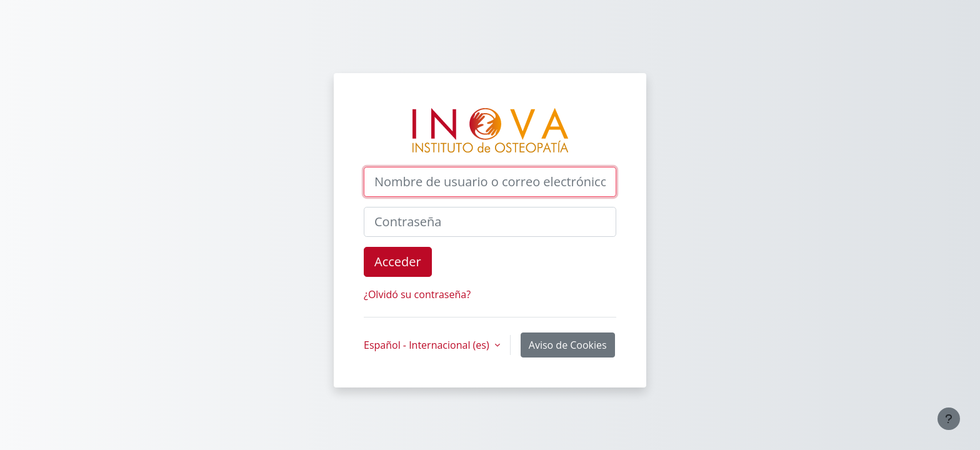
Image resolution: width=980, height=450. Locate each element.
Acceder (398, 262)
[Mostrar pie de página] (949, 419)
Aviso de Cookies (568, 345)
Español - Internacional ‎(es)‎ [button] (428, 345)
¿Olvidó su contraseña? (417, 294)
